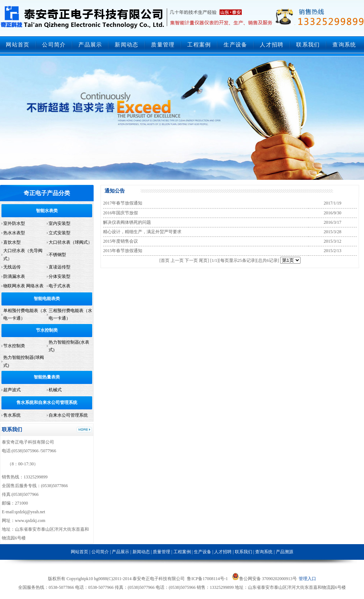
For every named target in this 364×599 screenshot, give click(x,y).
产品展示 (90, 45)
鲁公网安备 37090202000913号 (264, 579)
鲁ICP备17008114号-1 (207, 579)
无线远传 (12, 267)
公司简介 (54, 45)
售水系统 (12, 415)
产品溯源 (285, 552)
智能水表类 (47, 211)
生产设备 (235, 45)
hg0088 (101, 579)
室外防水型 (14, 223)
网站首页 (18, 45)
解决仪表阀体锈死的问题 (127, 222)
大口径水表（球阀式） (70, 242)
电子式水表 (60, 286)
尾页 (203, 260)
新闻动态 (126, 45)
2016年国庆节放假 (120, 213)
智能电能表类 (47, 299)
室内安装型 (60, 223)
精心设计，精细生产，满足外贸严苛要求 (142, 232)
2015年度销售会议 (120, 241)
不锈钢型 (57, 255)
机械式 (55, 390)
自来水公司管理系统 (68, 415)
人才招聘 (272, 45)
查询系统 (344, 45)
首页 (165, 260)
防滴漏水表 (14, 276)
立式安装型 (60, 233)
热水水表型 (14, 233)
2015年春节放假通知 (123, 251)
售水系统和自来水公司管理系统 (47, 402)
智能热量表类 (47, 377)
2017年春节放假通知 (123, 203)
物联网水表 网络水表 (23, 286)
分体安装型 (60, 276)
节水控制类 (47, 330)
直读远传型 (60, 267)
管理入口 (307, 579)
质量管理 (163, 45)
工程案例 (199, 45)
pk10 (89, 579)
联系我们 (308, 45)
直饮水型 (12, 242)
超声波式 (12, 390)
